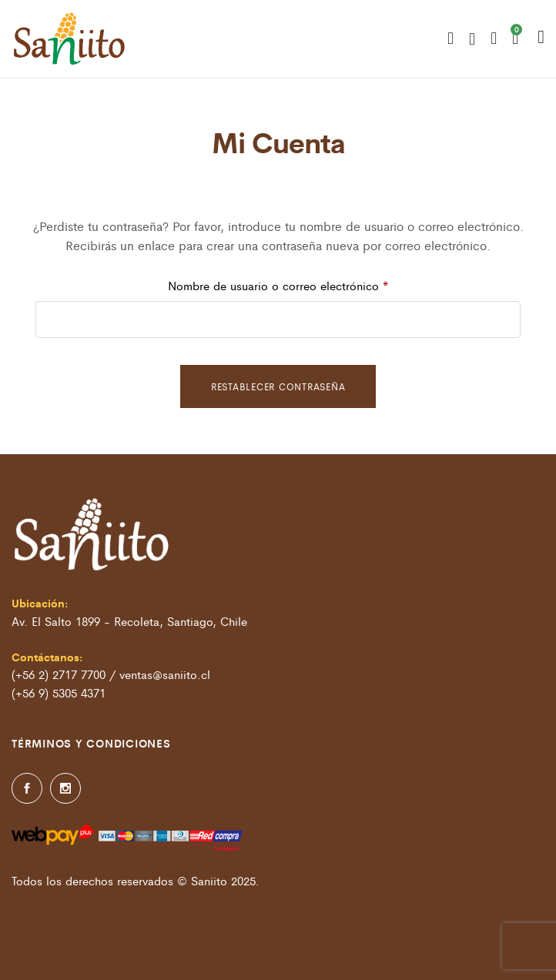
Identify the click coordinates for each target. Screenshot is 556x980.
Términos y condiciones (91, 743)
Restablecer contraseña (278, 386)
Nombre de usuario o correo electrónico (308, 284)
